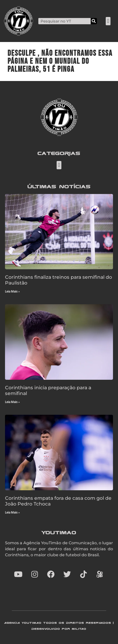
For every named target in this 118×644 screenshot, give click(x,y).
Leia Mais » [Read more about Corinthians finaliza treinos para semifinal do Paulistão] (12, 291)
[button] (108, 21)
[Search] (94, 21)
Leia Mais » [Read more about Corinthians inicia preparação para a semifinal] (12, 402)
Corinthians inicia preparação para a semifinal (48, 390)
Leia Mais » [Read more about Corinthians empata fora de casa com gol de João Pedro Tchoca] (12, 512)
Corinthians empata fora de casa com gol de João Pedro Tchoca (58, 501)
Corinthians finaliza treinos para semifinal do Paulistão (58, 280)
